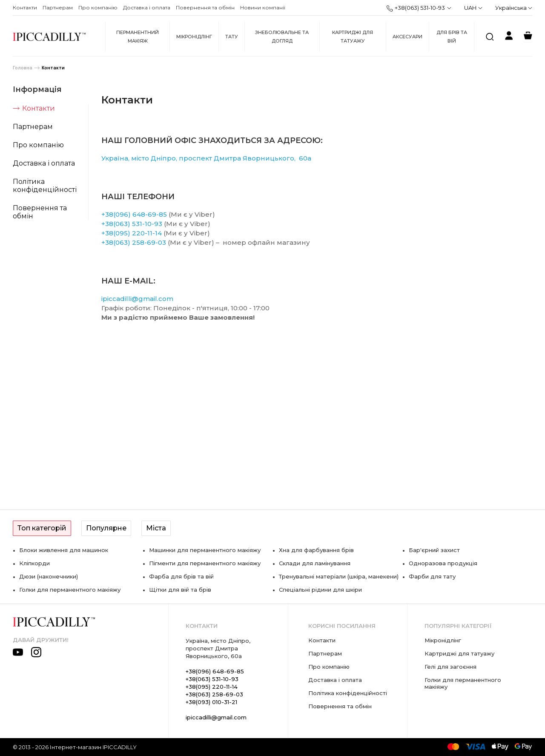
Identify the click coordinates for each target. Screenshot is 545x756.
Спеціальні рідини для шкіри (320, 590)
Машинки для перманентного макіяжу (205, 550)
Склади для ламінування (315, 563)
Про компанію (98, 7)
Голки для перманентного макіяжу (70, 590)
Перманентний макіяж (138, 37)
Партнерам (58, 7)
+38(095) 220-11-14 (132, 233)
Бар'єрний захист (434, 550)
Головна (23, 68)
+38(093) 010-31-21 (211, 702)
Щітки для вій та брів (180, 590)
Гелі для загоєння (450, 667)
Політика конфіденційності (45, 186)
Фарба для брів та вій (181, 576)
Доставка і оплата (147, 7)
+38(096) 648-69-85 (134, 214)
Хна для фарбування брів (316, 550)
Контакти (25, 7)
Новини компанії (263, 7)
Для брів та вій (452, 37)
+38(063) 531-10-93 (416, 8)
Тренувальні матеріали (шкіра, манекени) (339, 576)
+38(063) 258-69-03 (134, 242)
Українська (514, 8)
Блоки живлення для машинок (64, 550)
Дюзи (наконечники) (49, 576)
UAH (473, 8)
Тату (232, 37)
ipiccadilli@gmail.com (137, 299)
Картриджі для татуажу (353, 37)
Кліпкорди (34, 563)
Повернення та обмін (205, 7)
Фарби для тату (432, 576)
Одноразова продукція (443, 563)
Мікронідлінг (194, 37)
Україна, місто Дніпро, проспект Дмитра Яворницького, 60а (206, 158)
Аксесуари (407, 37)
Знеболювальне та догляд (282, 37)
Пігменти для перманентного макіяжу (205, 563)
